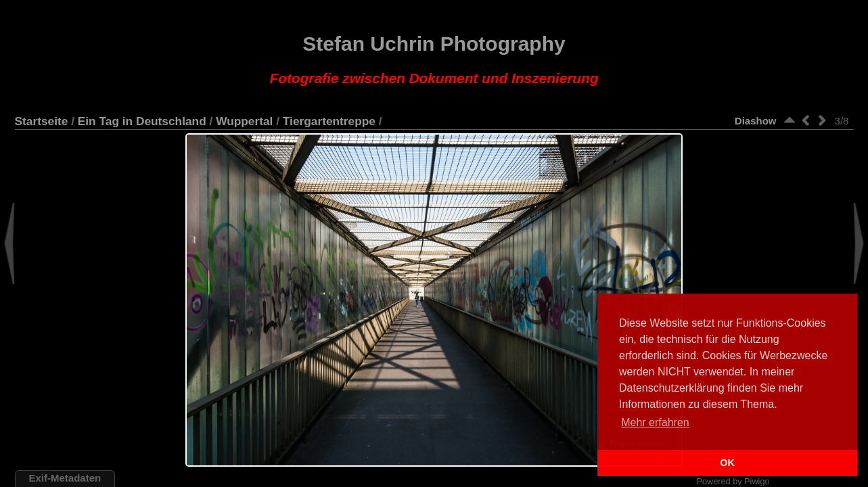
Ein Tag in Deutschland (142, 121)
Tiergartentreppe (329, 121)
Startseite (42, 121)
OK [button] (727, 463)
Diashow (756, 121)
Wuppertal (244, 121)
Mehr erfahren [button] (655, 422)
